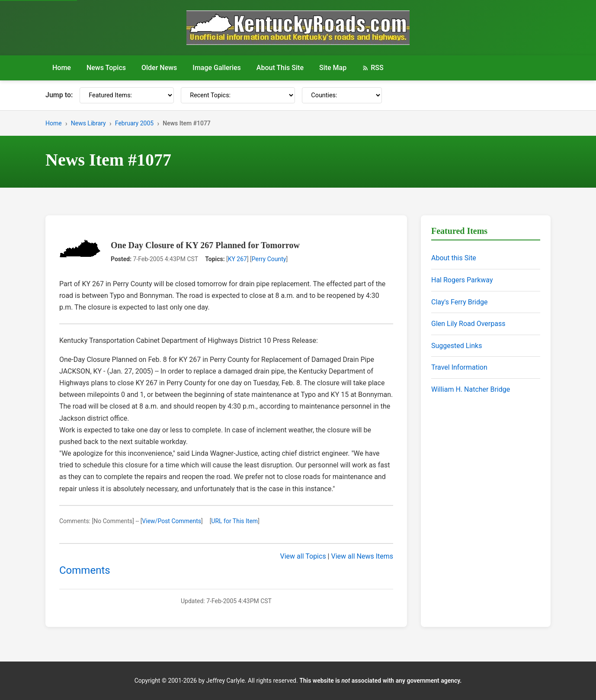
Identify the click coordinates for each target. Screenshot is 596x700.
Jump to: (59, 95)
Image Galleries (217, 68)
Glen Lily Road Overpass (468, 324)
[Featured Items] (127, 95)
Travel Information (459, 367)
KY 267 (237, 259)
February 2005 (134, 123)
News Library (88, 123)
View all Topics (303, 556)
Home (62, 68)
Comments (85, 570)
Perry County (269, 259)
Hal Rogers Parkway (462, 280)
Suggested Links (457, 346)
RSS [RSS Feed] (373, 68)
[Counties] (342, 95)
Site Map (333, 68)
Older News (159, 68)
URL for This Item (234, 521)
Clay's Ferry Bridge (459, 302)
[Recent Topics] (238, 95)
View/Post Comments (171, 521)
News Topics (106, 68)
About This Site (280, 68)
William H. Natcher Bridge (471, 389)
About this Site (454, 258)
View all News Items (362, 556)
